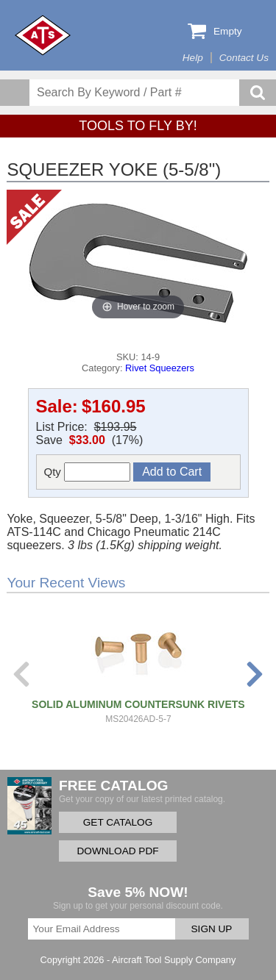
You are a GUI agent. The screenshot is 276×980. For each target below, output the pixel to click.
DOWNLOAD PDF (117, 851)
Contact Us (244, 58)
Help (193, 58)
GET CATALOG (118, 822)
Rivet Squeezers (160, 368)
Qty (88, 472)
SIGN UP (212, 929)
